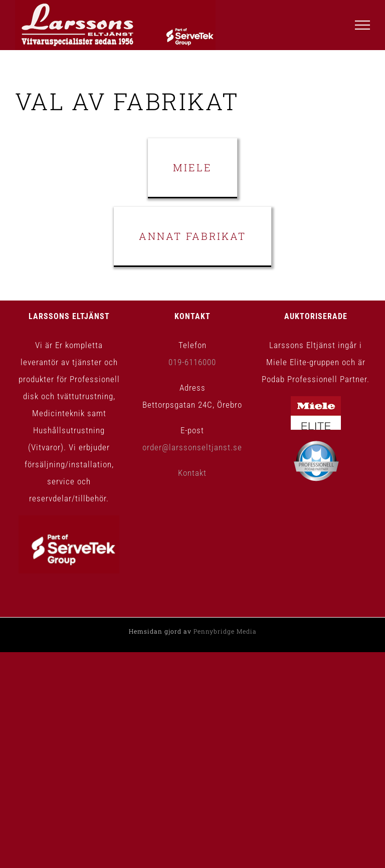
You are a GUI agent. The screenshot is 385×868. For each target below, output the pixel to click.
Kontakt (192, 473)
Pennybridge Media (225, 631)
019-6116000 (192, 362)
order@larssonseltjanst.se (192, 447)
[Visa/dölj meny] (363, 25)
